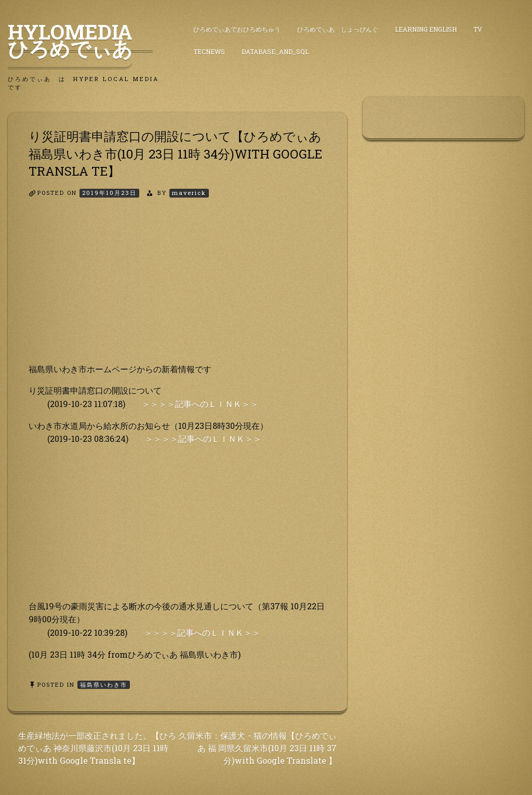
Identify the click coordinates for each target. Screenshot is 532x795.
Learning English (426, 29)
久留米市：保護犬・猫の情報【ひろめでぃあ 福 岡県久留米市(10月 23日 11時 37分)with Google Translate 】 (258, 748)
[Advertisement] (177, 290)
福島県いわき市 (104, 685)
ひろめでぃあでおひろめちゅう (237, 29)
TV (478, 29)
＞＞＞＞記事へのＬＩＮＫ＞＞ (200, 404)
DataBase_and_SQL (275, 51)
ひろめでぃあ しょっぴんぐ (338, 29)
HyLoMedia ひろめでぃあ (80, 40)
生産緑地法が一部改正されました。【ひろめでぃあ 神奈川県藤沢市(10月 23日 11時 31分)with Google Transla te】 (97, 748)
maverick (189, 193)
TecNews (209, 51)
